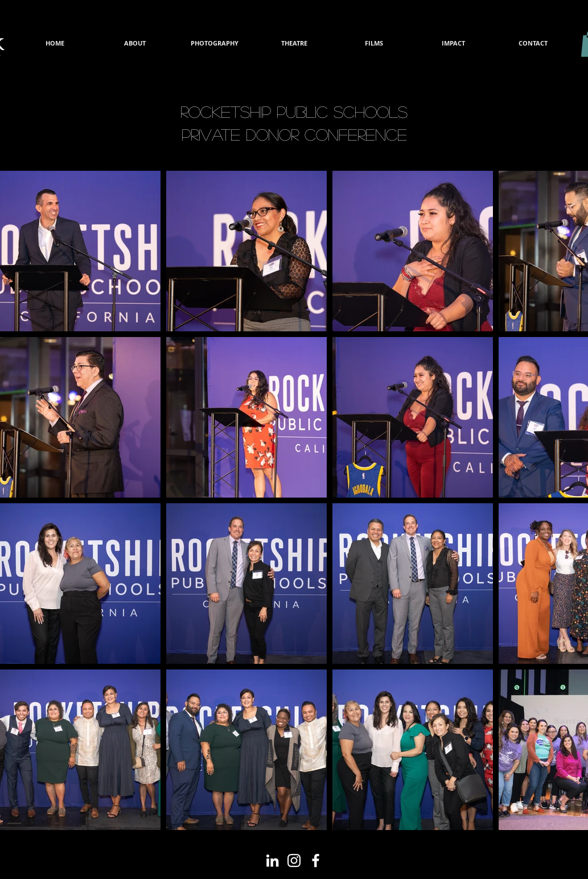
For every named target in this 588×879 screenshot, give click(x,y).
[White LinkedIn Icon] (272, 860)
